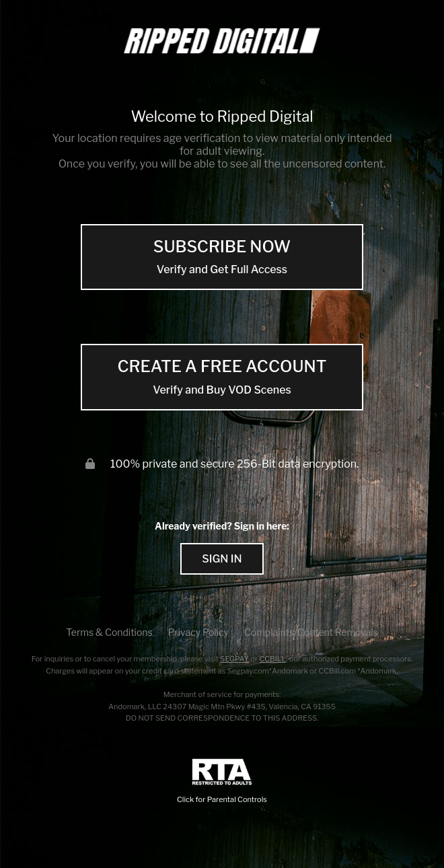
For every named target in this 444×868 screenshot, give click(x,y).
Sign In (222, 559)
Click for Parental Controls (222, 782)
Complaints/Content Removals (311, 632)
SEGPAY (234, 659)
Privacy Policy (198, 632)
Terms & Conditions (109, 632)
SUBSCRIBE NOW (222, 257)
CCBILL (272, 659)
